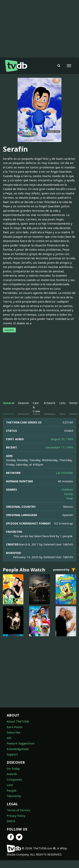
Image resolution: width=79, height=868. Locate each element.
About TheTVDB (18, 721)
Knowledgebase (18, 749)
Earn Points (15, 727)
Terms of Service (18, 810)
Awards (12, 774)
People (12, 790)
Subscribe (14, 732)
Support (12, 754)
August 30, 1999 (62, 439)
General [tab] (8, 403)
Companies (14, 779)
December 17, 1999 (59, 447)
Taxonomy (14, 796)
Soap (70, 498)
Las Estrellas (65, 473)
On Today (13, 768)
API (9, 738)
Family (69, 494)
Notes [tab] (73, 403)
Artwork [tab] (50, 403)
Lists (10, 785)
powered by (65, 570)
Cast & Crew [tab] (36, 407)
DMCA (11, 821)
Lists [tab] (62, 403)
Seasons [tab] (23, 403)
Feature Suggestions (21, 743)
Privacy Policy (16, 816)
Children (67, 489)
